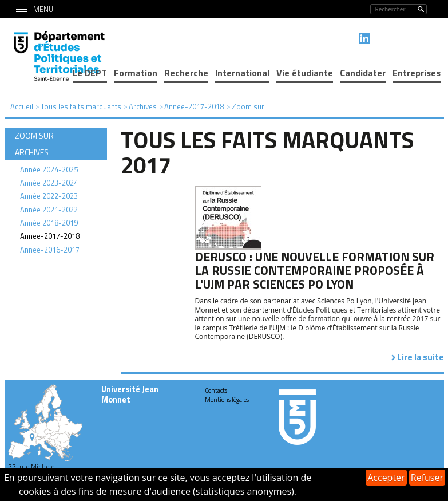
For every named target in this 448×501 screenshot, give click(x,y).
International (242, 73)
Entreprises (417, 73)
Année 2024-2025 (49, 169)
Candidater (363, 73)
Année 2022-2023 (49, 196)
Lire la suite (421, 357)
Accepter (386, 478)
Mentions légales (227, 400)
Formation (136, 73)
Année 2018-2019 (49, 223)
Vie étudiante (305, 73)
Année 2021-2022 (49, 210)
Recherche (186, 73)
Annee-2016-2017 (50, 250)
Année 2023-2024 (49, 183)
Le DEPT (90, 73)
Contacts (216, 390)
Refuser (427, 478)
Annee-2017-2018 (50, 236)
